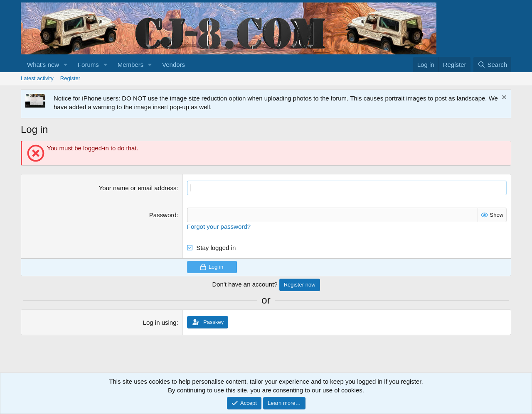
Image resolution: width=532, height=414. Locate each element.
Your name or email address (138, 188)
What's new (43, 65)
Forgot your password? (219, 227)
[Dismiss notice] (503, 98)
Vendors (174, 65)
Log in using (160, 322)
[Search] (492, 65)
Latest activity (37, 78)
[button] (66, 65)
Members (131, 65)
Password (163, 215)
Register (70, 78)
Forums (88, 65)
